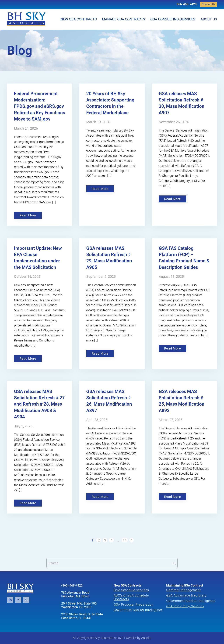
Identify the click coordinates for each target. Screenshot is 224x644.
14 (125, 540)
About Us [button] (209, 19)
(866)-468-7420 (72, 585)
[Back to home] (26, 19)
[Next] (132, 540)
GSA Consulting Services (173, 19)
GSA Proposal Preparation (134, 604)
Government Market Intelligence (138, 610)
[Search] (112, 563)
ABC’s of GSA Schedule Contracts (131, 597)
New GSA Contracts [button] (79, 19)
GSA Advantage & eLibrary (186, 595)
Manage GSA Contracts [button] (124, 19)
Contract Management (184, 590)
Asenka (146, 638)
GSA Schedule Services (131, 590)
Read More (28, 215)
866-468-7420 (187, 4)
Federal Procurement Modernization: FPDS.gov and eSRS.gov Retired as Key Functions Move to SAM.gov (40, 106)
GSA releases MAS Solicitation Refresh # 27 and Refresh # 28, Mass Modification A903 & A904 (39, 404)
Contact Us (209, 4)
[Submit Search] (174, 563)
